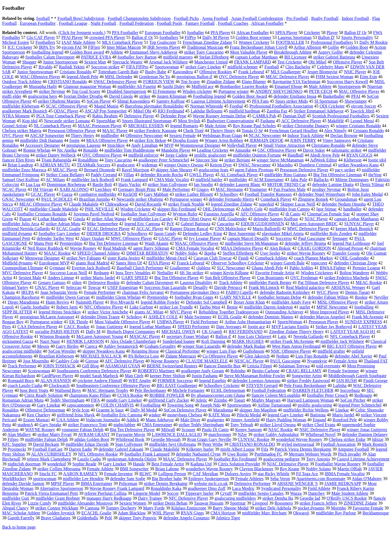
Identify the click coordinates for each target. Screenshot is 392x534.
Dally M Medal (144, 410)
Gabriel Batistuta (196, 224)
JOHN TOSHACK (59, 366)
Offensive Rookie (18, 336)
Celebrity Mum (330, 67)
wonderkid (56, 464)
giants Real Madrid (92, 263)
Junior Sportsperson (60, 62)
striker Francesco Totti (87, 425)
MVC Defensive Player (23, 273)
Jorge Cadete (177, 155)
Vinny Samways (337, 140)
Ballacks (321, 180)
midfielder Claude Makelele (54, 209)
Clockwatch (59, 385)
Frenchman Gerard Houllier (293, 131)
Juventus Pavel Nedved (94, 214)
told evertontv (328, 366)
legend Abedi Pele (82, 77)
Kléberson (353, 160)
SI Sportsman (326, 101)
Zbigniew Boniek (313, 199)
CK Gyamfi (212, 332)
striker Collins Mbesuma (59, 469)
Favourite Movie (131, 434)
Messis (43, 346)
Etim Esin (369, 77)
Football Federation (137, 23)
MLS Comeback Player (122, 42)
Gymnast (57, 268)
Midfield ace (202, 86)
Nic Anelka (67, 150)
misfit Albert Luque (237, 449)
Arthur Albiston (307, 47)
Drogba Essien (185, 140)
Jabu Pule (299, 180)
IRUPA (27, 292)
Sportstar (238, 503)
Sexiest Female (183, 135)
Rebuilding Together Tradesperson (229, 312)
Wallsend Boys (68, 390)
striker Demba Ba (278, 498)
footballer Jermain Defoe (280, 297)
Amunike (243, 150)
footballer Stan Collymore (144, 214)
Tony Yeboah (242, 425)
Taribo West (210, 307)
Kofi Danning (213, 341)
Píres (7, 327)
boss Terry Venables (133, 273)
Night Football (103, 23)
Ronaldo (90, 150)
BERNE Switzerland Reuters (172, 366)
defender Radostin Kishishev (285, 292)
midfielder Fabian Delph (46, 439)
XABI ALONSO (74, 189)
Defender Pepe (174, 116)
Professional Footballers (332, 42)
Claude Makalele (84, 204)
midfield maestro (178, 57)
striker (145, 96)
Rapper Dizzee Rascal (189, 229)
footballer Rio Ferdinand (235, 459)
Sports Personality (357, 37)
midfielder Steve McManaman (252, 243)
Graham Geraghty (160, 346)
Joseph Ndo (210, 405)
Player (332, 33)
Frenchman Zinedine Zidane (207, 42)
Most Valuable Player (249, 52)
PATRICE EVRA (96, 57)
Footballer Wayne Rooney (338, 464)
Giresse (92, 361)
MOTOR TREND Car (286, 184)
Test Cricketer (290, 62)
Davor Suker (314, 150)
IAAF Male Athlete (78, 42)
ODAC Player (66, 111)
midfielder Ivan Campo (290, 209)
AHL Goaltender (232, 219)
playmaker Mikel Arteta (283, 234)
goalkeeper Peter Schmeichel (164, 160)
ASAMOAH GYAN (123, 366)
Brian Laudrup (20, 165)
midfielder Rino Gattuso (286, 175)
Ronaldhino (88, 160)
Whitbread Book (130, 439)
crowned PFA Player (107, 37)
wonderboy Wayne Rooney (209, 469)
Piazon (25, 219)
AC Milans (55, 180)
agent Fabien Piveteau (254, 170)
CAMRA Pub (264, 116)
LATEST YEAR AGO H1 (353, 332)
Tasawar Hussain (209, 503)
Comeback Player (276, 199)
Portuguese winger (186, 199)
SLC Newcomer (231, 268)
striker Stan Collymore (168, 184)
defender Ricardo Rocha (162, 175)
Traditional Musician (205, 47)
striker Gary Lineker (203, 67)
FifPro (190, 37)
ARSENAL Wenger (348, 287)
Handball (295, 155)
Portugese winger (234, 91)
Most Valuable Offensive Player (122, 322)
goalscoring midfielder (22, 351)
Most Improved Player (329, 312)
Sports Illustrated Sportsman (147, 121)
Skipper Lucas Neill (298, 204)
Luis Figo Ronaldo (312, 356)
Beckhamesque (376, 513)
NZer (242, 434)
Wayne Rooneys (165, 361)
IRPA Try (47, 47)
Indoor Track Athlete (306, 135)
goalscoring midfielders (235, 498)
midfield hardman (244, 111)
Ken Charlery (39, 415)
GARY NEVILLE (235, 297)
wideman (150, 165)
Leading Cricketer (213, 150)
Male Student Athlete (350, 493)
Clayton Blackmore (256, 469)
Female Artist (346, 361)
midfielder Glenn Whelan (118, 297)
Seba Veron (280, 479)
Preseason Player (324, 322)
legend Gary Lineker (286, 415)
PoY (170, 224)
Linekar (342, 410)
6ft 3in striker (192, 273)
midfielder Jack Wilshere (342, 341)
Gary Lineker (115, 464)
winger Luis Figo (221, 351)
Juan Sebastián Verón (59, 292)
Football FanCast (48, 449)
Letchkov (103, 189)
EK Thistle (79, 322)
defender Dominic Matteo (271, 317)
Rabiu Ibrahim (105, 116)
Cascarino (226, 224)
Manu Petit (43, 243)
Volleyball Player (242, 145)
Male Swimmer (198, 317)
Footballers (45, 42)
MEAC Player (65, 170)
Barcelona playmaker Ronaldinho (154, 106)
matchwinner (220, 434)
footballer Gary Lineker (59, 234)
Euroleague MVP (54, 263)
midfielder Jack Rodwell (93, 180)
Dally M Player (216, 37)
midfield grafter (331, 351)
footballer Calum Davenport (50, 57)
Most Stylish (189, 121)
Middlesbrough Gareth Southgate (357, 376)
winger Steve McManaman (280, 160)
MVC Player (181, 312)
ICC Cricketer (20, 47)
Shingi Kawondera (134, 101)
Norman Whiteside (206, 106)
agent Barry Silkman (151, 248)
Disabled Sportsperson (126, 91)
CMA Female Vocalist (195, 248)
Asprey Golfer (330, 52)
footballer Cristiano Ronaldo (42, 214)
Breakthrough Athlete (293, 52)
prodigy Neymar (327, 189)
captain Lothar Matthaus (256, 57)
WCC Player (328, 292)
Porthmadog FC (268, 454)
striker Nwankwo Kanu (358, 165)
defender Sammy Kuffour (276, 219)
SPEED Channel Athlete (99, 253)
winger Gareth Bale (288, 263)
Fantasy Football (200, 23)
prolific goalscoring (315, 405)
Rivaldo (46, 67)
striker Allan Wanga (109, 219)
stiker (77, 283)
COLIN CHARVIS (117, 405)
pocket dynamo (311, 508)
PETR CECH (321, 91)
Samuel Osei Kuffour (21, 180)
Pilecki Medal (249, 415)
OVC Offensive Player (102, 155)
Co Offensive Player (220, 356)
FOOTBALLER (290, 42)
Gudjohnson (253, 351)
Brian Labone (167, 469)
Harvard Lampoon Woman (310, 400)
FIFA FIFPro (137, 67)
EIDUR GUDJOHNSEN (263, 224)
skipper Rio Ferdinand (177, 209)
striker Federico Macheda (347, 278)
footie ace (257, 327)
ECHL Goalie (230, 317)
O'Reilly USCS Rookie (347, 498)
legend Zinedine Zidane (232, 204)
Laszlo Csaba (89, 459)
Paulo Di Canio (215, 430)
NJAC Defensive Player (288, 464)
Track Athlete (231, 283)
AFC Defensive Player (125, 361)
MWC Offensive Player (131, 238)
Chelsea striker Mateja (22, 131)
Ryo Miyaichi (122, 302)
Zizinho (220, 400)
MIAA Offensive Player (107, 140)
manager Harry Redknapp (109, 498)
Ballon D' (326, 37)
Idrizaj (378, 439)
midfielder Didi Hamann (42, 140)
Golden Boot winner (254, 37)
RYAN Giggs (192, 513)
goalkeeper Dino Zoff (207, 488)
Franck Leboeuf (191, 263)
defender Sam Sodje (128, 479)
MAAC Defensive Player (185, 459)
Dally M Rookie (373, 42)
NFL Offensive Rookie (98, 454)
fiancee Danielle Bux (222, 366)
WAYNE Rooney (40, 430)
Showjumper (356, 101)
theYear (375, 175)
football (43, 18)
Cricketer (312, 33)
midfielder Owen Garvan (68, 297)
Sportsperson (349, 86)
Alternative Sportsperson (62, 488)
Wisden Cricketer (136, 209)
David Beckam (46, 444)
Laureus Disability (196, 283)
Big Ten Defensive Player (132, 430)
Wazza (296, 493)
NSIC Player (355, 72)
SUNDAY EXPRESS (364, 322)
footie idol (377, 160)
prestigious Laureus (84, 145)
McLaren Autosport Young (100, 336)
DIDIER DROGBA (104, 234)
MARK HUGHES (248, 341)
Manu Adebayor (160, 420)
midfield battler (209, 180)
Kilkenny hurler (200, 449)
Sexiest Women (133, 503)
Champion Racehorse (21, 297)
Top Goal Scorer (86, 91)
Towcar (94, 287)
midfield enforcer (143, 155)
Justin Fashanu (205, 376)
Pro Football (297, 18)
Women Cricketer (254, 42)
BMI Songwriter (134, 469)
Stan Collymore (129, 444)
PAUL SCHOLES (57, 199)
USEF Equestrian (123, 287)
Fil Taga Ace (307, 474)
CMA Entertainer (157, 425)
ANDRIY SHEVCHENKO (279, 91)
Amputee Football (353, 449)
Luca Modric (243, 488)
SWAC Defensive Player (115, 82)
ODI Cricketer (332, 106)
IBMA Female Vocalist (345, 474)
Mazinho (285, 165)
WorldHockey (14, 479)
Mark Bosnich (374, 444)
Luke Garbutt (141, 307)
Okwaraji (301, 513)
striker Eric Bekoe (150, 140)
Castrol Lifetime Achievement (363, 459)
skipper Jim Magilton (258, 410)
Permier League (366, 268)
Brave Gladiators (56, 518)
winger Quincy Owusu (184, 165)
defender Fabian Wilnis (328, 297)
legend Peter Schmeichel (360, 405)
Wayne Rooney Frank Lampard (117, 488)
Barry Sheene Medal (231, 508)
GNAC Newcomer (19, 199)
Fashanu (267, 121)
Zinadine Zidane (221, 82)
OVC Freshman (304, 278)
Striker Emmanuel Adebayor (319, 111)
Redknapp (363, 395)
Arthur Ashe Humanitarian (248, 322)
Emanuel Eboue (288, 86)
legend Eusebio (213, 381)
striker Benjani (237, 160)
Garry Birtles (67, 346)
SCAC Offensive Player (67, 106)
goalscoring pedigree (281, 459)
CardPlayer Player (57, 376)
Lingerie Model (147, 493)
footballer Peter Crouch (327, 395)
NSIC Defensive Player (320, 430)
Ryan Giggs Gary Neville (209, 439)
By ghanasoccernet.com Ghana (218, 395)
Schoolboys (137, 234)
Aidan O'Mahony (367, 479)
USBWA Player (170, 322)
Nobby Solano (318, 469)
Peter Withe (212, 444)
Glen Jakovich (257, 356)
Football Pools (169, 23)
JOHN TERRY (303, 140)
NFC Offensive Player (104, 307)
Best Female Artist (168, 464)
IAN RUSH (346, 381)
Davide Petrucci (228, 287)
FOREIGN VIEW (159, 82)
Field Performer (204, 322)
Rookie (361, 297)
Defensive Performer (252, 483)
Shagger (29, 62)
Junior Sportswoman (35, 72)
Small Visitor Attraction (284, 145)
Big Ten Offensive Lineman (338, 175)
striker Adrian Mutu (63, 224)
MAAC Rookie (57, 253)
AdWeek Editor (324, 160)
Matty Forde (154, 508)
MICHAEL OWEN (178, 332)
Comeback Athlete (271, 258)
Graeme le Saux (110, 410)
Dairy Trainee (150, 498)
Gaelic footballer (35, 307)
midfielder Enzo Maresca (24, 170)
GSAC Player (170, 238)
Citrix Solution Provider (239, 464)
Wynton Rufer (185, 214)
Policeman (128, 483)
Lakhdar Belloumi (206, 111)
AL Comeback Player (239, 175)
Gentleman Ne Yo (154, 77)
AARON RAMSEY (80, 474)
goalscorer (126, 165)
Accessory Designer (42, 145)
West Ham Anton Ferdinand (296, 346)
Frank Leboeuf (251, 72)
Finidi (243, 258)
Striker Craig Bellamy (65, 175)
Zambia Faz (277, 111)
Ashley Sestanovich (121, 346)
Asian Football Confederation (257, 18)
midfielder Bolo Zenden (331, 234)
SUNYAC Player (359, 224)
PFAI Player (72, 37)
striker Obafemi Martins (59, 101)
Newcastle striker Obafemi (140, 199)
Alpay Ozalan (92, 238)
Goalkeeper (180, 268)
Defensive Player (139, 116)
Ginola (79, 219)
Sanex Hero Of (129, 263)
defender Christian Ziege (355, 263)
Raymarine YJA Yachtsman (296, 82)
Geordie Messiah (166, 439)
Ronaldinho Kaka (166, 488)
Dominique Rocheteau (66, 184)
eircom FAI (72, 47)
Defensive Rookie (104, 283)
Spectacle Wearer (128, 62)
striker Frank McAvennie (292, 341)
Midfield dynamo (17, 263)
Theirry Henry (223, 131)
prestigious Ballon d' (195, 77)
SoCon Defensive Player (185, 410)
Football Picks (186, 18)
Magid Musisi (106, 106)
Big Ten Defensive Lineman (114, 243)
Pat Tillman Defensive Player (324, 283)
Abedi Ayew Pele (325, 155)
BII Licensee (295, 57)
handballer (353, 209)
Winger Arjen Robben (224, 140)
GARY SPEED (135, 278)
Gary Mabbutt (156, 194)
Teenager (340, 238)
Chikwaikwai (117, 204)
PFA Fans (260, 101)
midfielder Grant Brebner (58, 498)
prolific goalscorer (210, 155)
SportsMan (106, 121)
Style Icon (80, 410)
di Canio (293, 214)
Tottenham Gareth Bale (118, 72)
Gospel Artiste (15, 126)
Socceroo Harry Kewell (347, 82)
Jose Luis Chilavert (255, 336)
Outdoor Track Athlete (22, 82)
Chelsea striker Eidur (347, 439)
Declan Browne (344, 135)
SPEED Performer (194, 327)
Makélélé (336, 121)
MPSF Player (63, 483)
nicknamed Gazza (18, 341)
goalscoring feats (214, 170)
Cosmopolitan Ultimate (23, 268)
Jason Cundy (165, 234)
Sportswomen (239, 405)
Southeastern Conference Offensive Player (113, 385)
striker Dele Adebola (273, 508)
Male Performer (176, 189)
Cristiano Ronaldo (76, 72)
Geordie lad (310, 498)
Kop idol (30, 121)
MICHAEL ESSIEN (146, 126)
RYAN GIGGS (360, 155)
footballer (195, 33)
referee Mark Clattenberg (49, 459)
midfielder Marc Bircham (264, 513)
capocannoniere (81, 405)
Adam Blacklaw (132, 513)
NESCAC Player (249, 361)
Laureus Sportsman (295, 37)
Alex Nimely (335, 131)
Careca (91, 346)
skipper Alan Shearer (174, 170)
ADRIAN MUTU (55, 165)
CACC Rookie (77, 327)
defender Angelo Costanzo (186, 518)
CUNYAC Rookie (254, 439)
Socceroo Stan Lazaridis (166, 287)
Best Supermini (242, 234)
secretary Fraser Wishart (188, 336)
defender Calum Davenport (150, 283)
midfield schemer (243, 67)
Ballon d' (223, 336)
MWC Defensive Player (308, 229)
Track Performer (22, 366)
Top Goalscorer (163, 42)
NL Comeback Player (53, 126)
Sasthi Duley (174, 86)
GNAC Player (47, 287)
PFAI (356, 96)
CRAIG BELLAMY (304, 371)
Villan (129, 175)
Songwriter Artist (307, 376)
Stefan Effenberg (214, 57)
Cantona (92, 508)
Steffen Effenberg (238, 253)
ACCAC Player (150, 229)
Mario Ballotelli (267, 229)
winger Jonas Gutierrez (367, 430)
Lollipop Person (172, 474)
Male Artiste (216, 126)
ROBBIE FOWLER (167, 395)
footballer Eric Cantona (122, 415)
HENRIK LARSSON (85, 341)
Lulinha (340, 385)
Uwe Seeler (270, 253)
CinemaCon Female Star (328, 214)
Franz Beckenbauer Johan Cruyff (259, 47)
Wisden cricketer (197, 91)
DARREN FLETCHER (313, 390)
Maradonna (223, 410)
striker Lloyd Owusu (278, 425)
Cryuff (226, 493)
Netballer (165, 273)
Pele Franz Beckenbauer (305, 385)
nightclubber (125, 425)
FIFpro (94, 47)
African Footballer (267, 23)
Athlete (117, 52)
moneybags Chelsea (185, 415)
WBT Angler (140, 381)
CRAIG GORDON (314, 248)
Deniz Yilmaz (372, 184)
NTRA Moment (16, 116)
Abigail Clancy (15, 508)
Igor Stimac (327, 209)
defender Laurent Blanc (240, 184)
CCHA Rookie (130, 395)
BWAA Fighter (333, 268)
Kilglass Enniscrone (189, 508)
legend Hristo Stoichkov (60, 312)
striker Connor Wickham (57, 508)
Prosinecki (17, 449)
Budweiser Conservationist (230, 121)
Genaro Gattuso (52, 283)
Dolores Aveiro (238, 474)
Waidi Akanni (157, 243)
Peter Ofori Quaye (195, 219)
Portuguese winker (47, 322)
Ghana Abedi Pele (267, 268)
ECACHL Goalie (96, 513)
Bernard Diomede (100, 170)
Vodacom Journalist (103, 420)
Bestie (232, 307)
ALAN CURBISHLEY (51, 454)
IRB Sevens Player (164, 47)
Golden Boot (357, 47)
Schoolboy (229, 194)
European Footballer (38, 23)
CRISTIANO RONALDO (252, 444)
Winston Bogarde (55, 336)
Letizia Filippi (260, 366)
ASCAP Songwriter (47, 135)
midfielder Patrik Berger (270, 283)
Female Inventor (119, 474)
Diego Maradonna (23, 302)
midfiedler (110, 135)
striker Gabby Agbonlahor (276, 434)
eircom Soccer (364, 106)
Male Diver (190, 420)
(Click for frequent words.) (82, 33)
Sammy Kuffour (170, 101)
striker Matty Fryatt (55, 434)
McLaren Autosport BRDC (314, 224)
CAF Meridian (206, 474)
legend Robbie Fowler (160, 302)
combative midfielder (98, 194)
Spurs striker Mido (292, 101)
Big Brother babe (167, 479)
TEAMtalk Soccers (94, 165)
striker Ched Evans (319, 425)
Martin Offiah (350, 469)
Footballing (151, 405)
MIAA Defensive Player (242, 248)
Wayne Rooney (83, 248)
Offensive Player (348, 62)
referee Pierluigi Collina (105, 493)
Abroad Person (350, 248)
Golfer (333, 47)
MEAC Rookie (369, 283)
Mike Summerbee (102, 224)
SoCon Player (99, 101)
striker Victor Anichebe (108, 312)
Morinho (339, 508)
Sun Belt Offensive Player (228, 278)
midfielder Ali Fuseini (137, 86)
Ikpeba (210, 253)
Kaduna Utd (201, 464)
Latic (282, 336)
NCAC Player (14, 189)
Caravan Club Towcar (213, 258)
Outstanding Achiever (284, 312)
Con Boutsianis (270, 278)
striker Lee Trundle (176, 307)
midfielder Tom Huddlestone (130, 150)
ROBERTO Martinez (156, 371)
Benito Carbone (266, 371)
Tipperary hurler (199, 493)
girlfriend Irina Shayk (76, 415)
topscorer (319, 263)
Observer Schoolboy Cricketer (238, 263)
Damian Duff (294, 116)
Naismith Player (90, 302)
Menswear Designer (42, 258)
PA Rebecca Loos (143, 356)
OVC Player (13, 135)
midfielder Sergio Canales (261, 493)
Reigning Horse (145, 351)
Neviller (381, 297)
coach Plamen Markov (314, 258)
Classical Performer (183, 351)
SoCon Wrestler (62, 351)
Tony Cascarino (118, 160)
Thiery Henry (83, 135)
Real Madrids (115, 248)
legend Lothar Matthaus (150, 327)
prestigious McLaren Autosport (47, 317)
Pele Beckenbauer (150, 390)
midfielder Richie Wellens (306, 410)
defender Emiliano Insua (295, 96)
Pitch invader (349, 454)
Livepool (260, 503)
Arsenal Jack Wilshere (168, 62)
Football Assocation (338, 444)
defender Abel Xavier (353, 356)
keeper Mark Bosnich (354, 229)
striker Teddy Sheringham (201, 425)
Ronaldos (10, 410)
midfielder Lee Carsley (153, 219)
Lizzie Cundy (40, 503)
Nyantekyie (317, 361)
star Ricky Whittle (273, 474)
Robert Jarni (67, 307)
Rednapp (101, 273)
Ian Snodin (203, 184)
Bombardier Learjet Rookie (244, 86)
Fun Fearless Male (290, 189)
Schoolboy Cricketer (222, 385)
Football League (73, 23)
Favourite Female (368, 508)
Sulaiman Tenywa (294, 366)
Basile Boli (102, 184)
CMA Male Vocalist (172, 180)
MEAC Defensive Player (287, 77)
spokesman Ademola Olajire (132, 459)
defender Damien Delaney (365, 434)
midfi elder (12, 96)
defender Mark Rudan (246, 346)
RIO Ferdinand (171, 111)
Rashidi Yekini (72, 67)
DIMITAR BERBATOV (147, 253)
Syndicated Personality (281, 488)
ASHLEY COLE (163, 317)
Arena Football (215, 18)
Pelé (108, 518)
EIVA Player (159, 263)
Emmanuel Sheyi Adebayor (154, 52)
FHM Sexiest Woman (335, 77)
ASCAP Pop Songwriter (106, 111)
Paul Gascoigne (312, 238)
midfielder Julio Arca (21, 224)
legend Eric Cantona (142, 224)
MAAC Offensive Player (197, 243)
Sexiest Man (95, 62)
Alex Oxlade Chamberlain (133, 341)
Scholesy (134, 317)
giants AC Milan (149, 312)
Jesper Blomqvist (322, 72)
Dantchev (316, 493)
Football (272, 67)
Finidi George (376, 381)
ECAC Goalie (68, 229)
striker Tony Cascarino (204, 52)
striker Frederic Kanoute (155, 131)
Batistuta (318, 415)
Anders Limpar (61, 278)
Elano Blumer (254, 82)
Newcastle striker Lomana (67, 121)
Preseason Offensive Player (72, 131)
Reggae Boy (13, 322)
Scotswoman (39, 371)
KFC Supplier (14, 444)
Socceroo (284, 238)
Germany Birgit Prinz (137, 189)
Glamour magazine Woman (87, 86)
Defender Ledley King (203, 234)
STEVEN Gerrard (262, 385)
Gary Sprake (50, 425)
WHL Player (163, 513)
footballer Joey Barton (137, 57)
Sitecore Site (206, 160)
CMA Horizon (223, 513)
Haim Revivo (57, 302)
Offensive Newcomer (144, 135)
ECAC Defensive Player (108, 229)
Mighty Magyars (266, 400)
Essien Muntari (36, 420)
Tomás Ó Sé (252, 131)
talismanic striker (347, 150)
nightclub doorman (24, 464)
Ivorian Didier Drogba (83, 96)
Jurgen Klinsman (172, 96)
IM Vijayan (43, 189)
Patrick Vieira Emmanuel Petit (52, 493)
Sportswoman (167, 67)
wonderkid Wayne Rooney (299, 439)
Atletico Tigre (228, 518)
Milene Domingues (352, 180)
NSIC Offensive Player (291, 351)
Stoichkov (116, 145)
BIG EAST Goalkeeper (177, 385)
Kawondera (183, 72)
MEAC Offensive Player (41, 204)
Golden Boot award (87, 52)
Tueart (239, 400)
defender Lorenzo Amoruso (256, 381)
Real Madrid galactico (305, 287)
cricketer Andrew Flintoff (100, 381)
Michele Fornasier (189, 390)
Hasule (139, 464)
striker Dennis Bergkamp (166, 483)
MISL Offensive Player (338, 302)
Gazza (67, 194)
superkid (266, 204)
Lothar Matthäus (52, 219)
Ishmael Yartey (15, 287)
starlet (305, 307)
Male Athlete (320, 86)
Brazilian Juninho (94, 199)
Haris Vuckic (130, 184)
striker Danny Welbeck (56, 155)
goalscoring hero (43, 96)
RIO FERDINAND (246, 332)
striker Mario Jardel (98, 278)
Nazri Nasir (50, 341)
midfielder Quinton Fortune (257, 155)
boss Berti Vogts (34, 390)
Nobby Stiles (186, 253)
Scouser (189, 430)
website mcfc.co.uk (211, 483)
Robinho (238, 371)
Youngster (258, 189)
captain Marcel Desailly (248, 238)
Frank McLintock (264, 287)
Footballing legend (209, 96)
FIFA (95, 400)
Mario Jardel (343, 415)
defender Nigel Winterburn (322, 194)
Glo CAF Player (41, 37)
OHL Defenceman (219, 209)
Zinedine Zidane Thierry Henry (296, 332)
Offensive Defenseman (45, 410)
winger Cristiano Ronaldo (358, 126)
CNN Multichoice (230, 229)
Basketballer (334, 96)
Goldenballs (88, 518)
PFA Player (220, 33)
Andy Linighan (144, 145)
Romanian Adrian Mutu (23, 400)
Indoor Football (355, 18)
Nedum (282, 356)
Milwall (168, 430)
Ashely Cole (252, 209)
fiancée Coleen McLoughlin (276, 395)
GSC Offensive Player (277, 150)
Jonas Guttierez (109, 327)
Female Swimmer (343, 371)
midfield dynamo (17, 234)
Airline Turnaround (274, 405)
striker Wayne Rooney (306, 253)
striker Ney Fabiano (84, 258)
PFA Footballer (125, 33)
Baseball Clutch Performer (140, 268)
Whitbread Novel (321, 434)
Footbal (236, 106)
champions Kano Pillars (90, 395)
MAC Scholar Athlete (21, 513)
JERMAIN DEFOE (266, 140)
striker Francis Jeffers (318, 503)
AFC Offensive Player (260, 214)
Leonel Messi (362, 121)
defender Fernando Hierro (231, 199)
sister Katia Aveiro (124, 258)
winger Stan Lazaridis (201, 346)
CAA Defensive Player (37, 327)
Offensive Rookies (215, 72)
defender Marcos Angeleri (322, 317)
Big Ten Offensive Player (176, 278)
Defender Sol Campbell (206, 302)
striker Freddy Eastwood (308, 381)
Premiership (157, 297)
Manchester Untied (211, 62)
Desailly (200, 287)
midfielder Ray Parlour (336, 513)
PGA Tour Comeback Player (61, 116)
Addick (133, 420)
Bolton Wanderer (354, 273)
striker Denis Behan (170, 503)
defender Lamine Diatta (333, 184)
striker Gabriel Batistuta (334, 57)
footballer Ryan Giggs (194, 297)
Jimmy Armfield (245, 420)
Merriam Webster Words (310, 454)
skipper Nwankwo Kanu (104, 351)
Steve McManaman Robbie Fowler (255, 376)
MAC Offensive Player (359, 91)
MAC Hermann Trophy (108, 390)
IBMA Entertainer (96, 483)
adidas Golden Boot (92, 439)
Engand (319, 420)
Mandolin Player (176, 150)
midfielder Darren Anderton (269, 307)
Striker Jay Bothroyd (334, 327)
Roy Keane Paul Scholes (255, 126)
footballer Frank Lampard (147, 454)
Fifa (265, 449)
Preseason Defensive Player (304, 170)
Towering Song (180, 405)
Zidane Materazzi (181, 356)
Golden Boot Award (249, 96)
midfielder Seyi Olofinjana (173, 444)
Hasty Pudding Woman (286, 420)
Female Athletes (250, 479)
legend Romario (184, 126)
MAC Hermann (229, 189)
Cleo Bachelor (298, 67)
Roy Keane (290, 469)
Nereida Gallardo (308, 336)
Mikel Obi (142, 111)
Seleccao (74, 287)
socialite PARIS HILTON (57, 332)
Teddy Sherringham (67, 400)
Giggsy (203, 189)
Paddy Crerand (104, 175)
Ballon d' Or (142, 37)
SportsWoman (290, 322)
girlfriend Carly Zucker (169, 400)
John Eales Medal (367, 194)
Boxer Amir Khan (249, 302)
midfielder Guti (16, 498)
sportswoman (45, 479)
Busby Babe (156, 72)
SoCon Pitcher (353, 400)
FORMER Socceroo (175, 381)
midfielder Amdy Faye (291, 302)
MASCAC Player (145, 336)
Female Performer (100, 292)
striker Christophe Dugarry (306, 126)
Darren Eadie (80, 449)
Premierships (71, 243)
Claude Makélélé (165, 449)
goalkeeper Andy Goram (202, 371)
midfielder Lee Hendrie (83, 479)
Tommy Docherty (121, 508)
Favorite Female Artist (275, 273)
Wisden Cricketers (317, 273)
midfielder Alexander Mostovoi (85, 503)
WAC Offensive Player (40, 77)
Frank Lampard (134, 180)
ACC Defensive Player (301, 121)
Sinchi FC (48, 474)
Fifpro (13, 439)
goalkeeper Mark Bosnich (25, 111)
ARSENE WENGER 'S (297, 483)
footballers (169, 37)
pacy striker (345, 170)
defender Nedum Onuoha (344, 204)
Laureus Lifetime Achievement (218, 101)
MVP (169, 145)
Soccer (173, 493)
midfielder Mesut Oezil (167, 258)
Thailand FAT (376, 361)
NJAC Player (316, 219)
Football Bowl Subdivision (81, 18)
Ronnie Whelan (37, 150)
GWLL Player (202, 175)
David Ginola (121, 96)
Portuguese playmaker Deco (195, 292)
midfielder (238, 180)
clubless (203, 268)
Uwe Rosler (238, 454)
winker (155, 415)
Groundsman (346, 199)
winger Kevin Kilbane (229, 273)
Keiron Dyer (221, 165)
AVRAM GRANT (94, 434)
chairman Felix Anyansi (143, 292)
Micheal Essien (16, 42)
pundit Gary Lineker (124, 400)
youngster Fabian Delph (82, 430)
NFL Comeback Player (350, 336)
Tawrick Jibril (362, 111)
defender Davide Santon (23, 483)
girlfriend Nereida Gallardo (26, 229)
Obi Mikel (317, 62)
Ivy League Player (205, 238)
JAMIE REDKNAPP (343, 483)
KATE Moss (219, 415)
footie (74, 140)
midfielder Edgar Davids (87, 444)
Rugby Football (325, 18)
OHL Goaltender (354, 258)
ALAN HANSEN (56, 381)
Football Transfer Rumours (268, 194)
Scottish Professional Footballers (341, 116)
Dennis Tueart (357, 292)
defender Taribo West (55, 238)
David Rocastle (148, 204)
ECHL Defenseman (228, 390)
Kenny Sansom (248, 430)
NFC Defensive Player (188, 498)
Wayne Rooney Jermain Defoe (219, 116)
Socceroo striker (105, 67)
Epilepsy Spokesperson (209, 479)
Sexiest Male (30, 278)
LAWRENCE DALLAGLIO (177, 434)
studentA (25, 425)
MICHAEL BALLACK (101, 356)
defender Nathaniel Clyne (198, 454)
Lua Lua (33, 184)
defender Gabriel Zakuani (121, 449)
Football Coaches (233, 23)
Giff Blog (90, 366)
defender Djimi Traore (100, 317)
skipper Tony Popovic (138, 518)
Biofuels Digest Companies (131, 332)
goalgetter (216, 420)
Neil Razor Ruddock (45, 248)
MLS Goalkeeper (286, 72)
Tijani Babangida (56, 160)
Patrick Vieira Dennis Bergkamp (303, 449)
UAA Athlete (68, 420)
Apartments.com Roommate (321, 479)
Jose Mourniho (36, 361)
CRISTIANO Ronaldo (68, 82)
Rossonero (284, 503)
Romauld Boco (21, 381)
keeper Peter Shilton (168, 376)
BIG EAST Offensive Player (352, 346)
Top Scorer (190, 82)
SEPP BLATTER (17, 312)
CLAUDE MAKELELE (206, 361)
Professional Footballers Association (281, 106)
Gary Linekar (49, 405)
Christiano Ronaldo (328, 145)
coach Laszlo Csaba (25, 385)
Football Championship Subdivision (139, 18)
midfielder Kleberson (21, 106)
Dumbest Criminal (315, 165)
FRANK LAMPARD (252, 62)
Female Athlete (100, 469)
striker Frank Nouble (186, 204)
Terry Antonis (318, 459)
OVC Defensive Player (239, 77)
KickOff (130, 194)
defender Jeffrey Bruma (305, 243)
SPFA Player (286, 33)
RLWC (146, 474)
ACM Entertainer (269, 180)
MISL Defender (119, 77)
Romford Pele (345, 420)
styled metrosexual (298, 444)
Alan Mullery (19, 434)
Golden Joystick (61, 513)
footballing (364, 307)
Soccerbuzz (350, 390)
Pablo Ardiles (301, 268)
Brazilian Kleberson (56, 356)
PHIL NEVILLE (99, 209)
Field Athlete (319, 488)
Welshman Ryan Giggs (222, 135)
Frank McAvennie (367, 317)
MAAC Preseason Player (100, 126)
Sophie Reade (84, 464)
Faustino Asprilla (219, 214)
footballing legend (48, 52)
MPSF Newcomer (332, 307)
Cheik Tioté (193, 131)
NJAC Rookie (281, 430)
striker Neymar (52, 91)
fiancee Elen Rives (19, 160)
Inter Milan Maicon (124, 47)
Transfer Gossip (346, 253)
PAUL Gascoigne (285, 361)
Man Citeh (134, 376)
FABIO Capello (240, 292)
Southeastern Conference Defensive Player (94, 371)
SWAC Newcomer (255, 165)
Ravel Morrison (135, 170)
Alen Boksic (280, 248)
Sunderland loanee (179, 341)
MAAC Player (115, 131)
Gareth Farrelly (21, 518)
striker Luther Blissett (194, 194)
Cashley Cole (67, 361)
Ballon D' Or (356, 33)
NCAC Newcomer (265, 135)
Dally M (93, 332)
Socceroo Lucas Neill (68, 273)
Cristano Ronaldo (368, 131)
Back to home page (19, 527)
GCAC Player (43, 194)
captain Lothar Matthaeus (357, 219)
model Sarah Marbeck (99, 376)
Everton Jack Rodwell (91, 268)
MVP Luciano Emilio (290, 327)
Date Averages (229, 327)
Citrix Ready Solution (44, 395)
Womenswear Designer (200, 145)
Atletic (201, 400)
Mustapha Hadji (43, 86)
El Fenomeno (164, 91)
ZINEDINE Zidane (360, 503)
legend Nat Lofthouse (352, 243)
